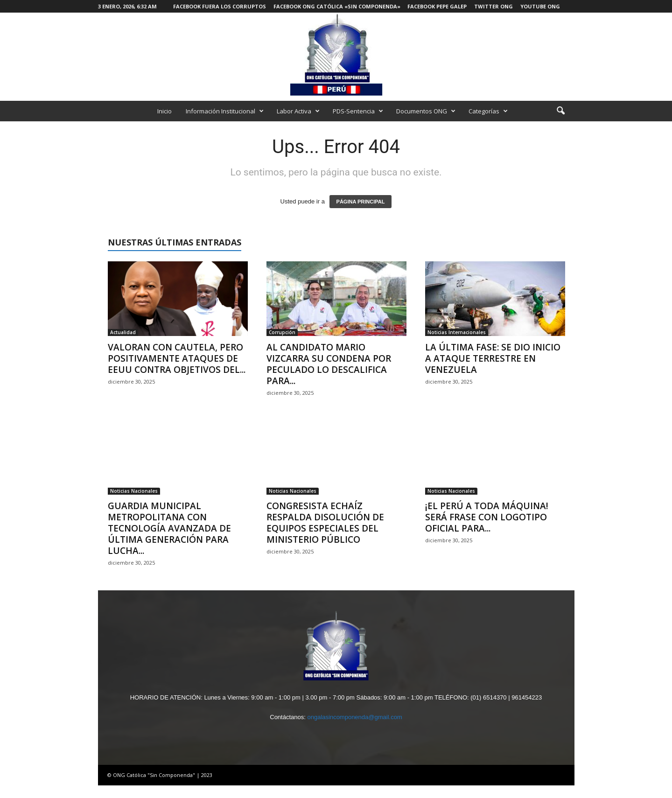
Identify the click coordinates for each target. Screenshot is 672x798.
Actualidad (123, 332)
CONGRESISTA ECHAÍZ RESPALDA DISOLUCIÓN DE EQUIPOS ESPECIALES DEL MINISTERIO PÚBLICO (325, 523)
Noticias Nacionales (134, 491)
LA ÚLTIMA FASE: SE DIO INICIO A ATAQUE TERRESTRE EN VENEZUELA (493, 358)
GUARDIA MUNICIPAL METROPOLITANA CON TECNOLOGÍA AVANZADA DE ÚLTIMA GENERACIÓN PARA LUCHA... (169, 528)
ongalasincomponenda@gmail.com (354, 717)
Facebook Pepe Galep (437, 6)
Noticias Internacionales (457, 332)
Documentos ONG (426, 111)
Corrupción (282, 332)
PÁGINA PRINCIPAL (361, 202)
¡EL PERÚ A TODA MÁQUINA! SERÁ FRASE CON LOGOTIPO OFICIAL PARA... (487, 517)
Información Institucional (225, 111)
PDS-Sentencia (358, 111)
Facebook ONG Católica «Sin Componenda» (337, 6)
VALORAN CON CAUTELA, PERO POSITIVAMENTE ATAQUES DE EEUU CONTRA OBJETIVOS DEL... (177, 358)
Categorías (488, 111)
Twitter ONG (493, 6)
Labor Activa (298, 111)
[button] (560, 111)
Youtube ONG (540, 6)
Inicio (164, 111)
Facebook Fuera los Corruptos (220, 6)
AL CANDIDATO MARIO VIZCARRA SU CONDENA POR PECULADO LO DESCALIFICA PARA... (329, 364)
